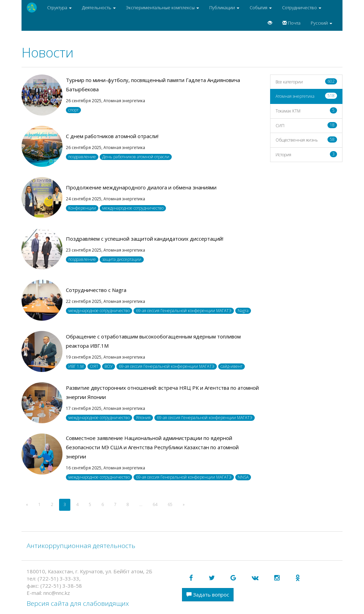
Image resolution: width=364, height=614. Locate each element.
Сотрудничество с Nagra (96, 290)
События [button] (261, 8)
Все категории (306, 82)
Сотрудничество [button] (302, 8)
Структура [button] (59, 8)
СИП (306, 125)
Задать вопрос (208, 595)
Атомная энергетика (306, 96)
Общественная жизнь (306, 140)
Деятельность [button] (99, 8)
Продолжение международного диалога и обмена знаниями (141, 187)
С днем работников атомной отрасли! (112, 136)
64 (155, 504)
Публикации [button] (224, 8)
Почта (291, 23)
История (306, 154)
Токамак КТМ (306, 111)
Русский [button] (321, 23)
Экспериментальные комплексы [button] (163, 8)
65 (170, 504)
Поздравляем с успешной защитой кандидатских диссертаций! (145, 239)
